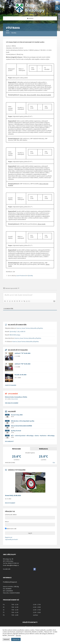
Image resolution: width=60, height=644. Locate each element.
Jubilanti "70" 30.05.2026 (22, 353)
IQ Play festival (16, 431)
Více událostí (9, 441)
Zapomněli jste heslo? (12, 539)
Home (8, 33)
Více (54, 463)
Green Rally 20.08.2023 (13, 495)
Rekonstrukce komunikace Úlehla (16, 397)
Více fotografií (10, 503)
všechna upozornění (12, 403)
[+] (29, 301)
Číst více (18, 635)
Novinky (14, 33)
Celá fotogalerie (11, 385)
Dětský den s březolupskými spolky (23, 421)
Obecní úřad (14, 399)
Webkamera (43, 449)
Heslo (7, 522)
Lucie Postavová (21, 276)
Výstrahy (30, 276)
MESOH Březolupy (15, 335)
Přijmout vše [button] (16, 639)
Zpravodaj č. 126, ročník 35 (17, 331)
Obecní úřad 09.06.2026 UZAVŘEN (21, 426)
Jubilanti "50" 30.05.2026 (22, 364)
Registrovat (9, 537)
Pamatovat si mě (11, 529)
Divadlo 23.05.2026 (20, 375)
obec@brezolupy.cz (13, 565)
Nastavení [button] (6, 639)
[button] (57, 8)
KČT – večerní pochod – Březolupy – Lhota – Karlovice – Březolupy (33, 436)
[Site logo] (30, 12)
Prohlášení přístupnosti (10, 582)
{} (27, 301)
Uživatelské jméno (11, 515)
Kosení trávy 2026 (17, 415)
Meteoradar (17, 449)
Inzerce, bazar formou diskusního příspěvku (30, 328)
